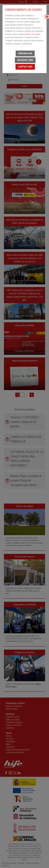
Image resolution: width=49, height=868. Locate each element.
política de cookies (33, 34)
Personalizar (25, 53)
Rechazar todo (25, 60)
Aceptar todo (25, 67)
